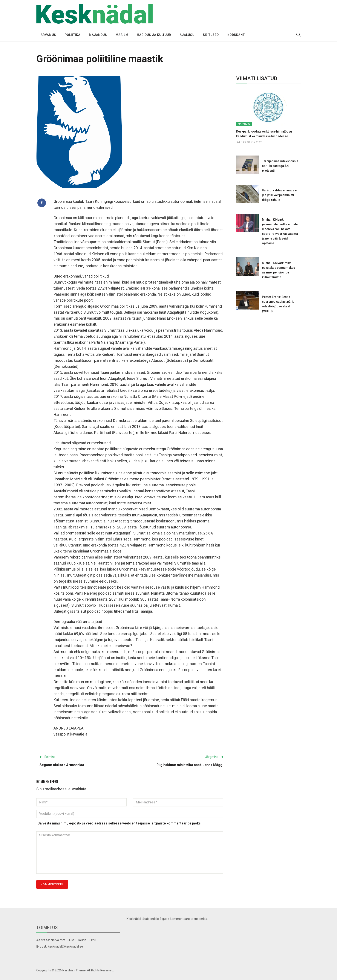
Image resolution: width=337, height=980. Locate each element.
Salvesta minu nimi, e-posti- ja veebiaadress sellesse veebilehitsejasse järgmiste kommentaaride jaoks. (120, 823)
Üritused (211, 35)
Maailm (122, 35)
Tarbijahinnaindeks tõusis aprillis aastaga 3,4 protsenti (280, 166)
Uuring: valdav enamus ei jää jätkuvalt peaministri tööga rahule (280, 195)
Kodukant (236, 35)
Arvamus (48, 35)
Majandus (98, 35)
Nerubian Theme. (74, 970)
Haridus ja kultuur (154, 35)
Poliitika (73, 35)
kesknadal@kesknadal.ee (65, 946)
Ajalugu (187, 35)
